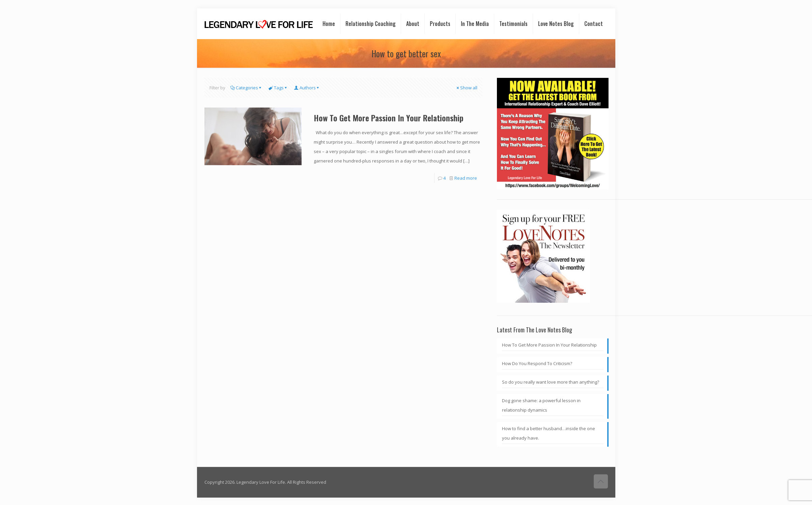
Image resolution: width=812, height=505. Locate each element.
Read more (466, 178)
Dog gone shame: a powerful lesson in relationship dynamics (541, 405)
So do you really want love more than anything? (551, 382)
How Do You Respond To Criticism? (537, 363)
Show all (467, 88)
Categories (246, 88)
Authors (307, 88)
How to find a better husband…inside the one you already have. (549, 433)
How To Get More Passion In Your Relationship (389, 118)
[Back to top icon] (601, 481)
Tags (278, 88)
